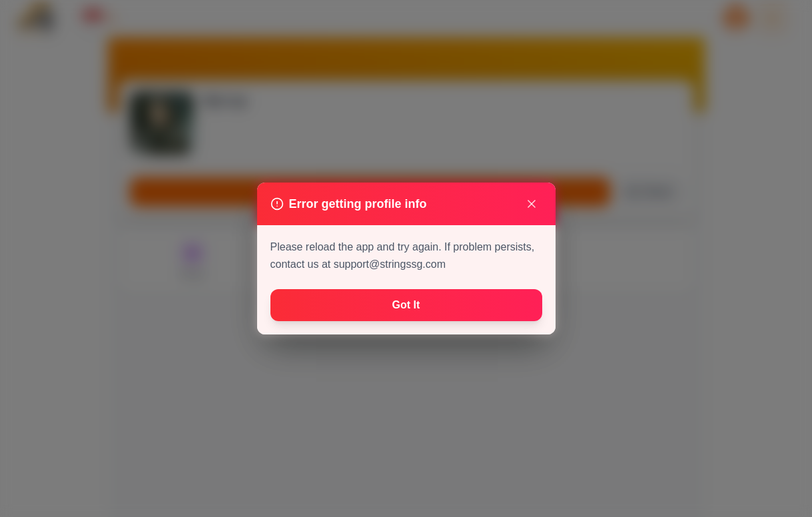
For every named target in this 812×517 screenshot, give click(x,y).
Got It (406, 305)
